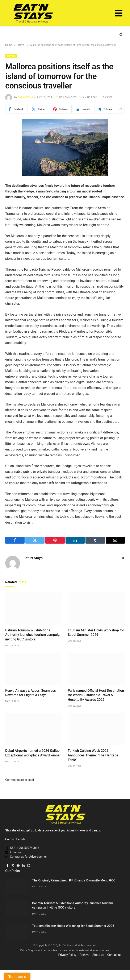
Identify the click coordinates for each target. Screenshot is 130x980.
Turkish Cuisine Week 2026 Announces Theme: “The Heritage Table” (93, 755)
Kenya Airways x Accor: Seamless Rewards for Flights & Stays (31, 693)
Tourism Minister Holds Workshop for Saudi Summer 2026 (96, 633)
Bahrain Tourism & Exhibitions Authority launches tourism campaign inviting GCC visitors (33, 635)
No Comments (66, 97)
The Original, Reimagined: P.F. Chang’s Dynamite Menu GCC (74, 880)
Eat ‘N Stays (25, 97)
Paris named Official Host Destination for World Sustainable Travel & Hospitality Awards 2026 (96, 695)
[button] (119, 14)
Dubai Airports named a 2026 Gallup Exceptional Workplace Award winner (33, 753)
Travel (11, 56)
